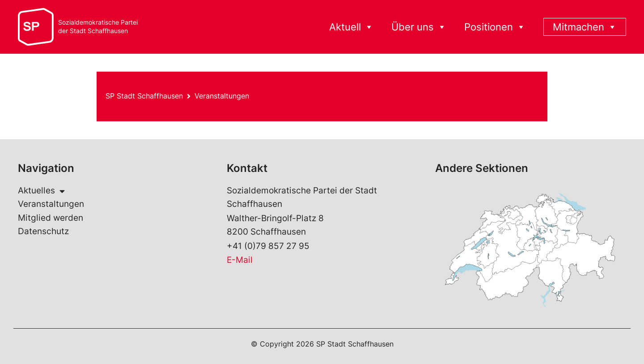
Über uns (419, 27)
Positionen (495, 27)
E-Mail (240, 260)
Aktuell (351, 27)
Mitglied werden (51, 218)
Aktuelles (41, 191)
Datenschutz (43, 231)
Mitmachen (585, 27)
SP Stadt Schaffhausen (144, 96)
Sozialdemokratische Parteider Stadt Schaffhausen (98, 27)
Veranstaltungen (222, 96)
